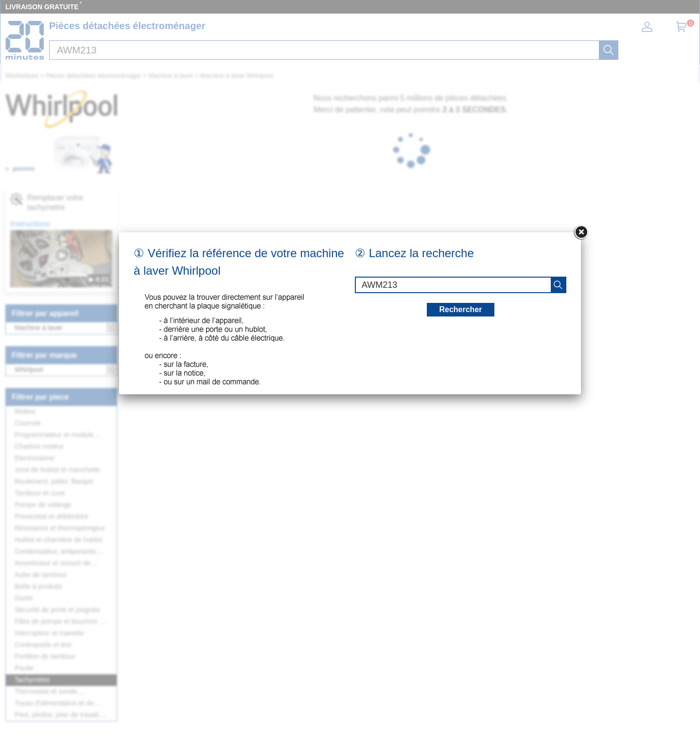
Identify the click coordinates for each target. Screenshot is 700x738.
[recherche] (558, 285)
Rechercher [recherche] (460, 309)
